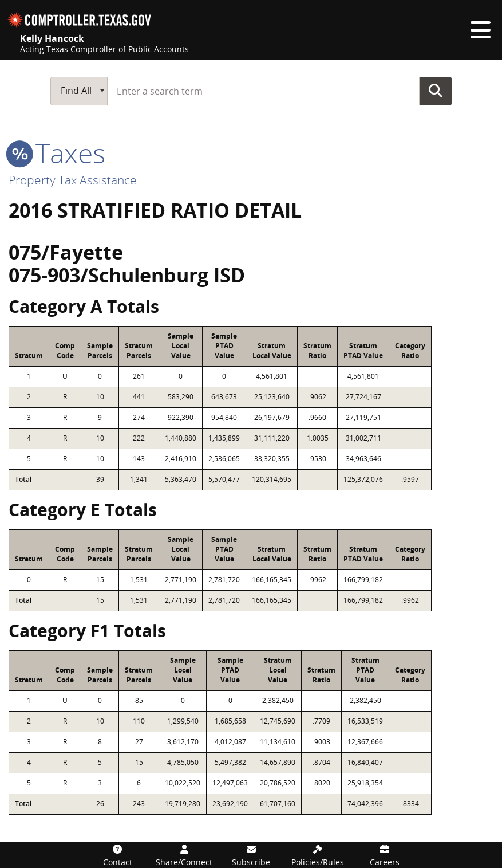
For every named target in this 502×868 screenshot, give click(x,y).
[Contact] (117, 855)
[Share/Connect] (184, 855)
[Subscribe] (251, 855)
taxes (57, 153)
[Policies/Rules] (318, 855)
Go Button (436, 91)
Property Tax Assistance (73, 180)
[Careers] (385, 855)
